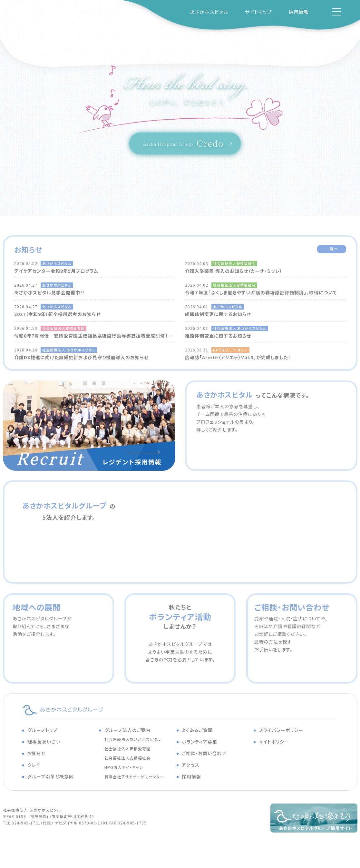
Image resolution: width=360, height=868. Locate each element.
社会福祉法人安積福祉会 (127, 758)
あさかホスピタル (209, 12)
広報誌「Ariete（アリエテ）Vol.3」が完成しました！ (238, 357)
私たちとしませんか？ (180, 617)
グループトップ (43, 730)
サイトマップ (258, 12)
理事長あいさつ (44, 742)
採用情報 (299, 12)
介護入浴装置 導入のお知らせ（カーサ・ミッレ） (234, 271)
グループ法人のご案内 (127, 730)
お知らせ (36, 753)
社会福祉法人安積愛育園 (127, 749)
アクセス (191, 765)
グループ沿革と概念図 (51, 776)
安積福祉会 (64, 553)
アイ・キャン (170, 553)
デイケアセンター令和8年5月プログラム (56, 271)
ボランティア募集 (199, 742)
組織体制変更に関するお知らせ (218, 314)
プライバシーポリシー (281, 730)
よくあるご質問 (197, 730)
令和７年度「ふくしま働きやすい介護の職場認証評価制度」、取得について (261, 292)
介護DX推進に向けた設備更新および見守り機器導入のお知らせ (81, 357)
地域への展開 (37, 607)
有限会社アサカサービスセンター (134, 777)
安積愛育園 (293, 511)
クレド (34, 765)
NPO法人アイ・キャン (124, 767)
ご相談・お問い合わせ (292, 607)
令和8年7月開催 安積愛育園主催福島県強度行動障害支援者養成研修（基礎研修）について (111, 336)
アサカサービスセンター (280, 553)
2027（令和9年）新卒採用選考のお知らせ (57, 314)
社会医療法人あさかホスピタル (133, 739)
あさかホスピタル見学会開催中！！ (50, 292)
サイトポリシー (274, 742)
